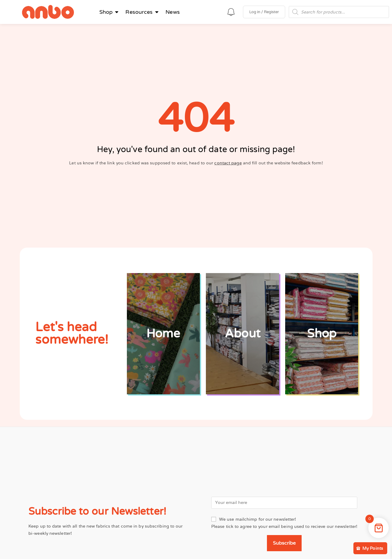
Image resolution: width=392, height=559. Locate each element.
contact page (228, 163)
